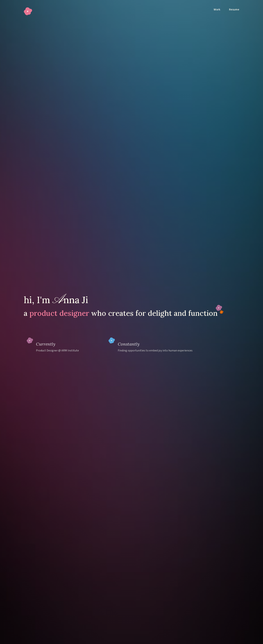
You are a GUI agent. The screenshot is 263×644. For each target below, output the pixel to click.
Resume (234, 10)
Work (217, 10)
